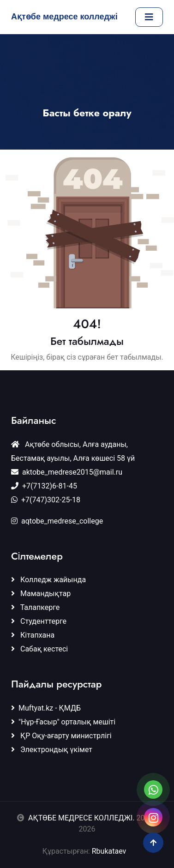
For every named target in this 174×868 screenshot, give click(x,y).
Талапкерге (35, 607)
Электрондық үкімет (52, 750)
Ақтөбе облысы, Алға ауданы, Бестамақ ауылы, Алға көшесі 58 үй (73, 451)
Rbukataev (112, 851)
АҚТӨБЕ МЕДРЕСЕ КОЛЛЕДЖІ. (81, 818)
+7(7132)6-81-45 (44, 486)
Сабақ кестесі (39, 649)
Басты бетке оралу (87, 113)
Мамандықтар (41, 594)
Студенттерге (39, 621)
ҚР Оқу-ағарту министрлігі (61, 736)
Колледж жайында (48, 580)
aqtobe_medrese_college (57, 521)
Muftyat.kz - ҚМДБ (46, 708)
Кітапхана (33, 635)
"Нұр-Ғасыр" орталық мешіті (63, 722)
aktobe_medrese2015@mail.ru (67, 472)
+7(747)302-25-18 (46, 500)
